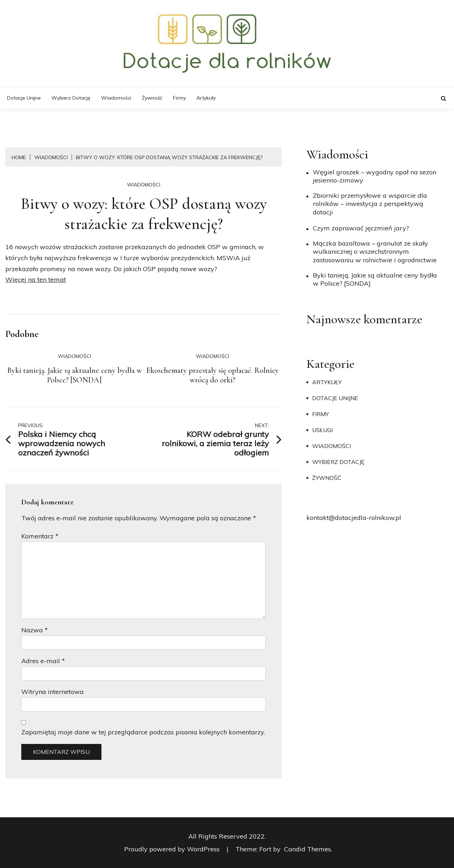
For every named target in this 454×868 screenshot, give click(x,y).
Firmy (179, 98)
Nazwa (35, 630)
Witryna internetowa (52, 692)
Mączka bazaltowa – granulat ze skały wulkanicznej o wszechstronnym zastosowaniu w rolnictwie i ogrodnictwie (375, 252)
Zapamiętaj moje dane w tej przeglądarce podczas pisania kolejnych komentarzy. (143, 732)
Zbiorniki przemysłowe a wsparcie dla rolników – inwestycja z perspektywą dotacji (370, 204)
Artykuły (206, 98)
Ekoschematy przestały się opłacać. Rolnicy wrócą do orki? (212, 375)
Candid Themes (308, 849)
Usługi (322, 430)
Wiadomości (116, 98)
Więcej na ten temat (36, 279)
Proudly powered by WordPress (173, 849)
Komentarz (40, 536)
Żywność (152, 98)
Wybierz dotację (71, 98)
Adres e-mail (43, 661)
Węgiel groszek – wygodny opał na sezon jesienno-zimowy (375, 176)
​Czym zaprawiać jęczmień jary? (361, 228)
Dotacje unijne (24, 98)
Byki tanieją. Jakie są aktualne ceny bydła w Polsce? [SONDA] (74, 375)
